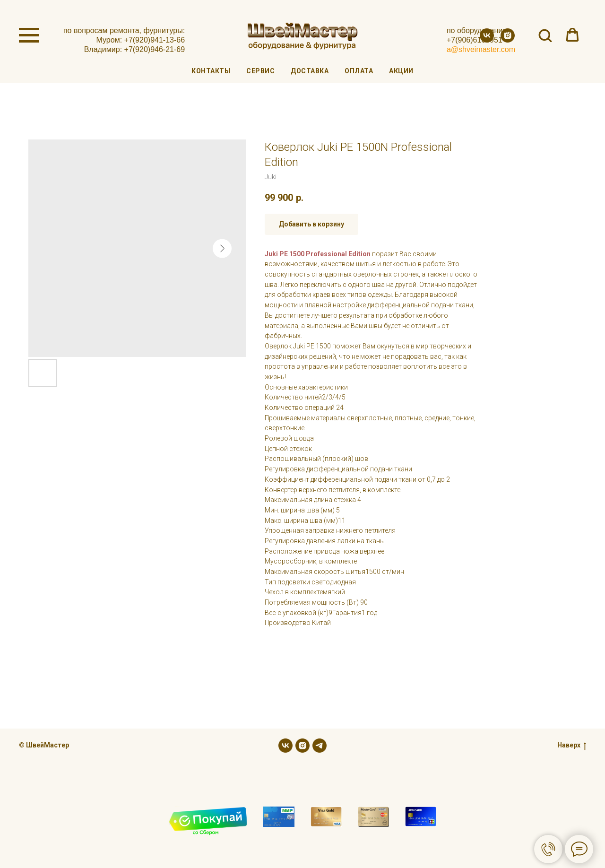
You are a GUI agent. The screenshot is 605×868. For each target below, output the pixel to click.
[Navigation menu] (29, 35)
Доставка (310, 71)
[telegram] (320, 746)
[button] (545, 35)
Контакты (211, 71)
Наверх (572, 746)
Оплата (359, 71)
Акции (401, 71)
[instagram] (508, 40)
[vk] (487, 40)
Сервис (260, 71)
